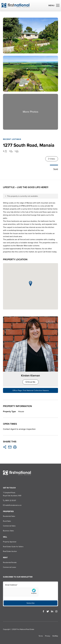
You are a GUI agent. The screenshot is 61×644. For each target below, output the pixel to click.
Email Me (30, 382)
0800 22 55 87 (9, 500)
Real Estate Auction (10, 551)
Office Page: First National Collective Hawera (31, 390)
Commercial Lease (10, 567)
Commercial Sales (9, 526)
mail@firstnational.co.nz (12, 505)
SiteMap (55, 636)
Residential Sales (9, 516)
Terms (41, 636)
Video (52, 159)
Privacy (48, 636)
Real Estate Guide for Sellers (13, 547)
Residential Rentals (10, 562)
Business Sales (8, 531)
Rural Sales (7, 521)
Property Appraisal (10, 542)
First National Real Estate (25, 629)
